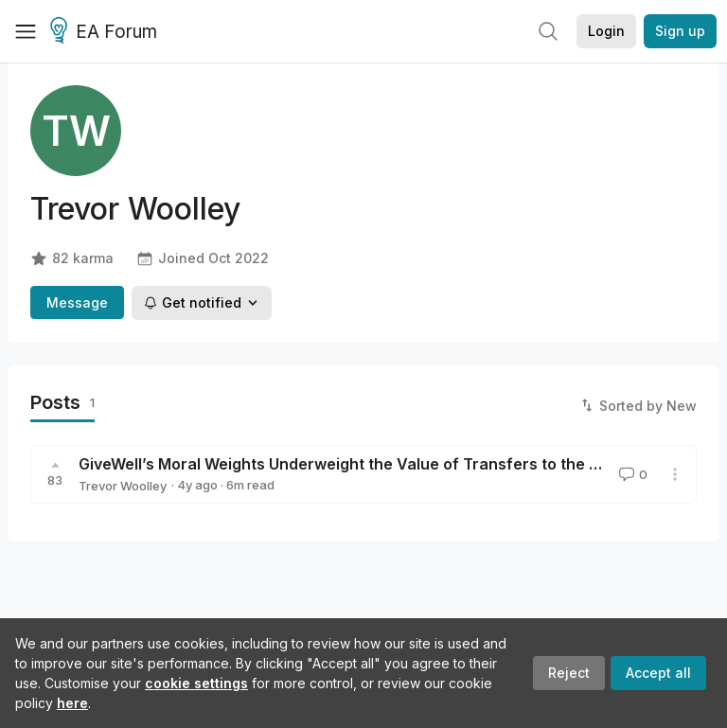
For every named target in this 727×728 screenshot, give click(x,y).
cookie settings (196, 683)
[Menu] (26, 31)
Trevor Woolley (123, 486)
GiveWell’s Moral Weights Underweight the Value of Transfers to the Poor (351, 464)
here (72, 703)
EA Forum (106, 32)
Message (77, 302)
